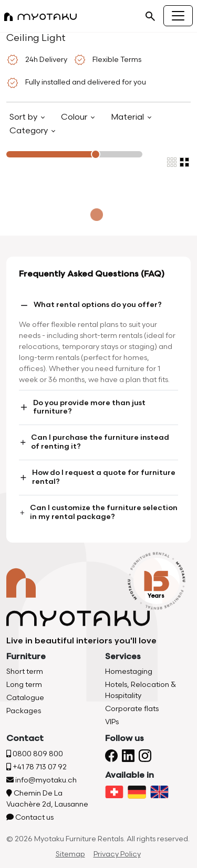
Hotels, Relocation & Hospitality (141, 690)
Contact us (30, 817)
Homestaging (129, 671)
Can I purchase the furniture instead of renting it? (94, 442)
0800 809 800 (35, 754)
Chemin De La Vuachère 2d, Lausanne (47, 799)
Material (128, 117)
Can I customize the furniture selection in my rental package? (98, 512)
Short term (25, 671)
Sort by (24, 117)
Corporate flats (132, 709)
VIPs (112, 722)
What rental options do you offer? (90, 305)
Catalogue (25, 698)
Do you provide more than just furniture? (82, 407)
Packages (24, 711)
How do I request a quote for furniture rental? (97, 477)
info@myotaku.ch (42, 780)
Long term (24, 685)
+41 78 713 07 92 (37, 767)
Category (30, 131)
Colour (75, 117)
